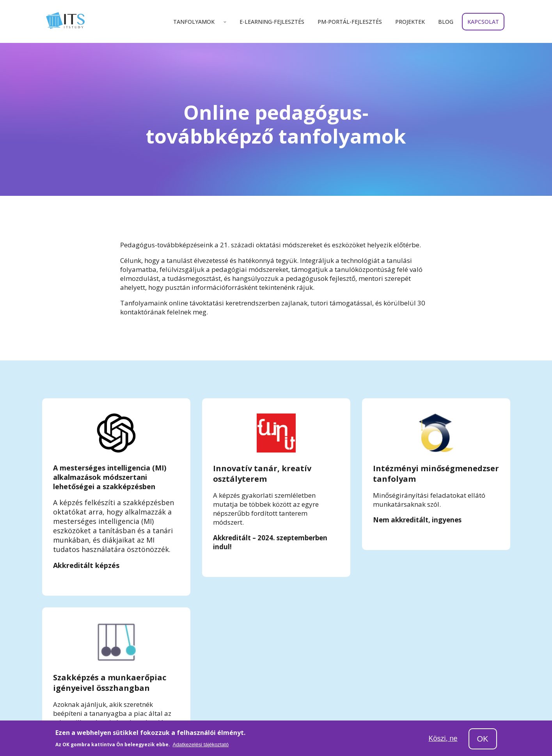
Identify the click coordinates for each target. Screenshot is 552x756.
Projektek (410, 22)
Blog (446, 22)
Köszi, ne (443, 738)
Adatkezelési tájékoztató (201, 744)
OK (483, 739)
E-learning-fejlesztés (272, 22)
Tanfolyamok (194, 22)
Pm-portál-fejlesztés (350, 22)
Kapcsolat (483, 22)
